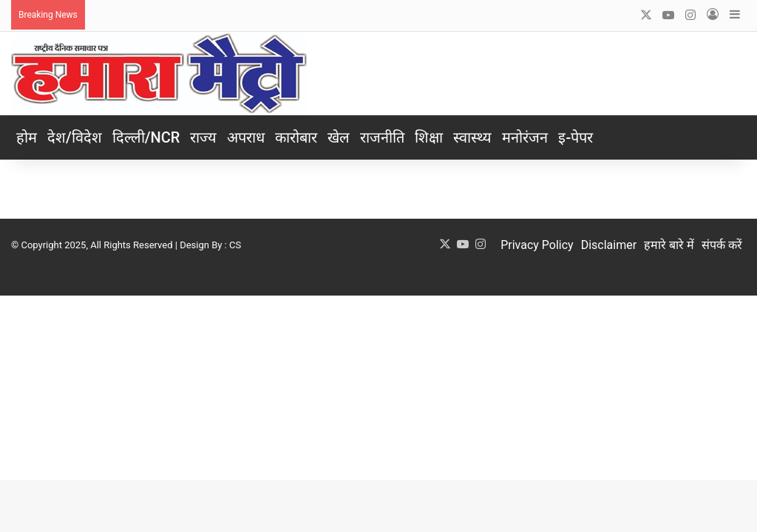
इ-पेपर (576, 137)
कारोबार (296, 137)
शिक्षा (429, 137)
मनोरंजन (525, 137)
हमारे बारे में (669, 245)
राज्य (203, 137)
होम (27, 137)
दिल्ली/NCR (146, 137)
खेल (339, 137)
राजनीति (382, 137)
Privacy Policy (537, 245)
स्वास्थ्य (472, 137)
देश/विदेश (75, 137)
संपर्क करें (722, 245)
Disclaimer (609, 245)
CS (235, 245)
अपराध (246, 137)
